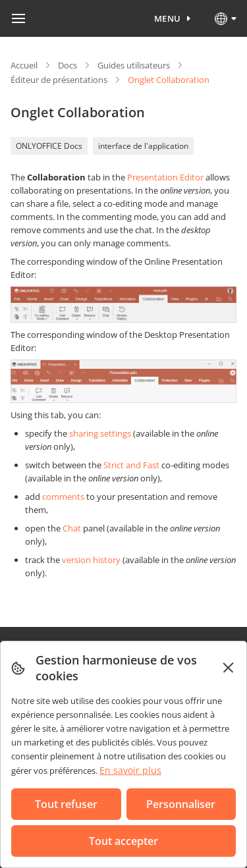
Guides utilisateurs (134, 65)
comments (63, 497)
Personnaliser (181, 804)
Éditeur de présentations (59, 80)
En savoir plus (130, 770)
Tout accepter (123, 841)
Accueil (24, 65)
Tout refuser (66, 804)
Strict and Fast (131, 465)
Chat (72, 528)
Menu (168, 18)
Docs (68, 65)
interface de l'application (143, 146)
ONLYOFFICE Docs (49, 146)
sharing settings (100, 433)
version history (91, 560)
